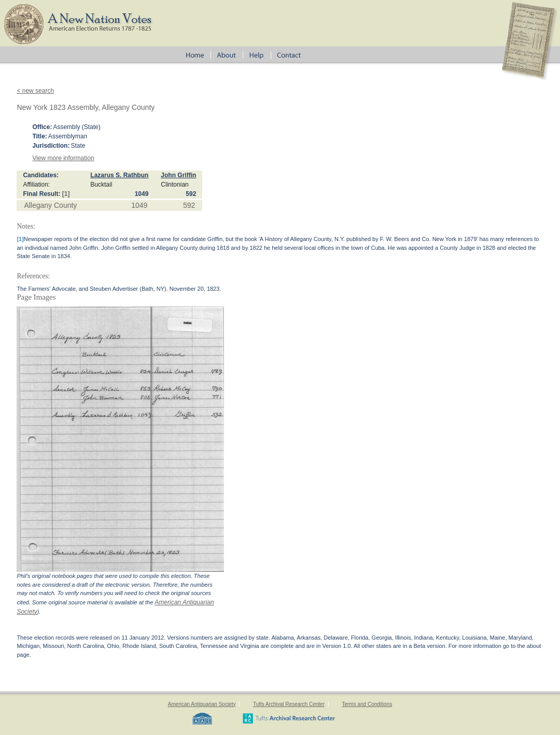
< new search (35, 91)
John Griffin (178, 175)
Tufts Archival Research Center (289, 704)
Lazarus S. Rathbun (119, 175)
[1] (66, 194)
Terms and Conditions (367, 704)
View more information (63, 158)
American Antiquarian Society (202, 704)
